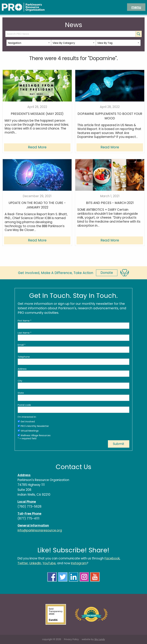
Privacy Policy (71, 639)
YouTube (49, 563)
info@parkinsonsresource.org (40, 530)
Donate (107, 273)
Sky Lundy (100, 639)
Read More (37, 147)
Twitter (23, 563)
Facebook (112, 558)
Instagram (79, 563)
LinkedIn (35, 563)
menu (136, 7)
